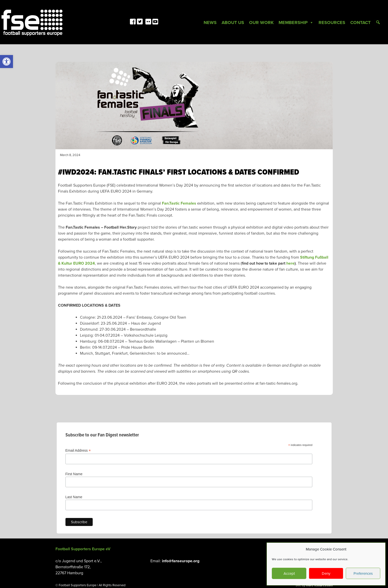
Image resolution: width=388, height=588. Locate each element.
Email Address (78, 451)
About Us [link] (233, 23)
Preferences (363, 573)
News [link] (210, 23)
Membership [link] (296, 23)
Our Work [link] (261, 23)
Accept (289, 573)
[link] (6, 62)
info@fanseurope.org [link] (181, 561)
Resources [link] (332, 23)
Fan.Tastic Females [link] (179, 203)
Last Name (74, 497)
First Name (74, 474)
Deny (326, 573)
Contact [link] (360, 23)
